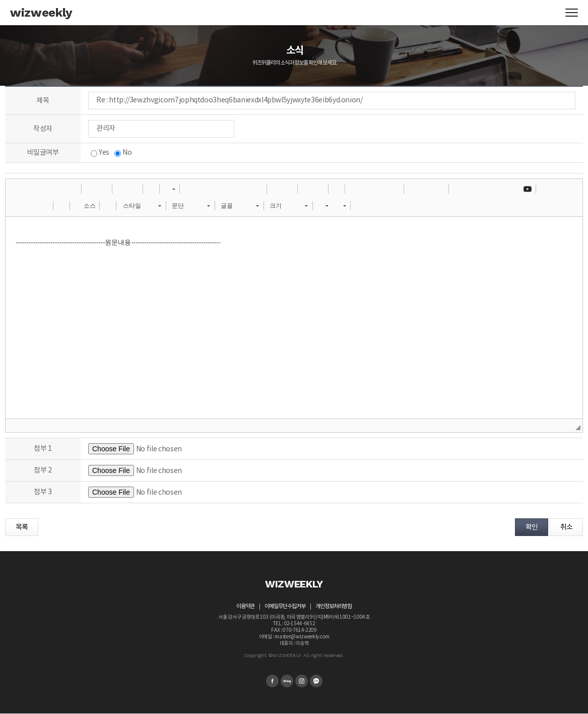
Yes (100, 153)
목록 (22, 527)
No (123, 153)
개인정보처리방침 (334, 606)
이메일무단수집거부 (285, 606)
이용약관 (245, 606)
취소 (566, 527)
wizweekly (41, 13)
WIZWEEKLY (294, 584)
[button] (17, 189)
